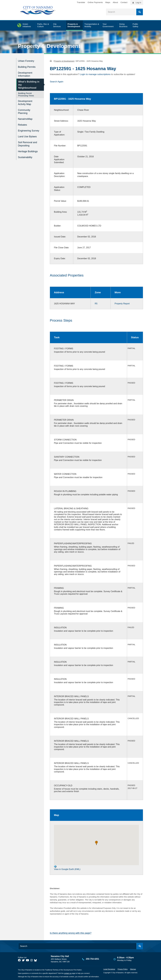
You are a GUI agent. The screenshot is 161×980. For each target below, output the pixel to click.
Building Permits (27, 66)
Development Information (25, 74)
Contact (124, 2)
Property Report (122, 303)
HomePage (51, 61)
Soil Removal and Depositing (28, 142)
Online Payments (95, 2)
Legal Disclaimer (109, 969)
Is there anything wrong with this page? (71, 933)
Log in (138, 2)
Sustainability (25, 155)
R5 (96, 303)
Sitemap (133, 969)
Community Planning (24, 110)
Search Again (57, 82)
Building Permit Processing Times (26, 94)
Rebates (23, 123)
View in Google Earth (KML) (67, 868)
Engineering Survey (29, 129)
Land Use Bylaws (28, 135)
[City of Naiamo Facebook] (19, 960)
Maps (108, 2)
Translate (81, 2)
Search (140, 12)
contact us (68, 973)
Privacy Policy (123, 969)
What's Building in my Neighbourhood (28, 84)
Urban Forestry (26, 61)
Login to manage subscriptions (95, 74)
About (115, 2)
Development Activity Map (25, 102)
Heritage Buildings (28, 149)
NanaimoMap (26, 118)
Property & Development (49, 46)
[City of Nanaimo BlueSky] (36, 960)
